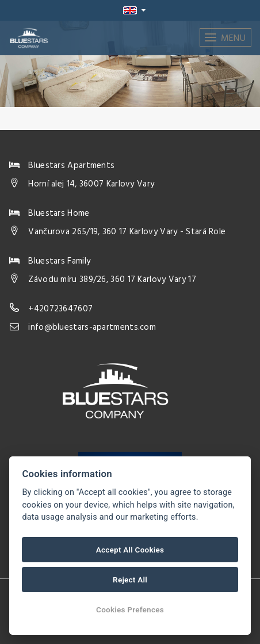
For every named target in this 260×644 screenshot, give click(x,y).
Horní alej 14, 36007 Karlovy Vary (91, 184)
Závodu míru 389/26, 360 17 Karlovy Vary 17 (112, 280)
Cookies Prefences (130, 609)
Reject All (130, 580)
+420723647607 (60, 309)
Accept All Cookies (130, 550)
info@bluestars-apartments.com (92, 327)
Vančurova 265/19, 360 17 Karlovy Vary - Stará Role (127, 232)
